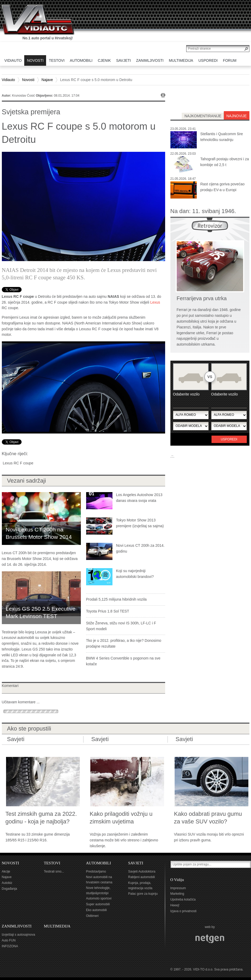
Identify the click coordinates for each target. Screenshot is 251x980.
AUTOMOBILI (99, 863)
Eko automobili (97, 910)
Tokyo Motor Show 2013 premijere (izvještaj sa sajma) (140, 523)
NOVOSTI (11, 863)
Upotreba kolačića (183, 899)
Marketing (177, 894)
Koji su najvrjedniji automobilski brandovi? (135, 574)
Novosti (28, 80)
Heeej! (175, 905)
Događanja (9, 889)
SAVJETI (136, 863)
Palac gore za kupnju (143, 894)
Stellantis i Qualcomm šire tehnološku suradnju (222, 137)
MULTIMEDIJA (57, 926)
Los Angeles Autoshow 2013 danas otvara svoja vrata (139, 498)
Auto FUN (9, 940)
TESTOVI (52, 863)
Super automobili (98, 904)
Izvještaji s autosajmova (19, 935)
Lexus (155, 302)
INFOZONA (10, 946)
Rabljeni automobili (142, 877)
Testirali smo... (54, 871)
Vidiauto (8, 80)
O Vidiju (177, 880)
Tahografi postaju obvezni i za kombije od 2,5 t (225, 162)
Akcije (6, 871)
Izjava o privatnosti (183, 911)
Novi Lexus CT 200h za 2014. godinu (140, 548)
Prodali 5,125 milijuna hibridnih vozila (116, 599)
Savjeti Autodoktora (142, 871)
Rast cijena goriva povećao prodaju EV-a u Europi (223, 187)
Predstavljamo (96, 871)
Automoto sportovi (99, 898)
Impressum (178, 888)
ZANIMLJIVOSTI (17, 926)
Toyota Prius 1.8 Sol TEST (108, 611)
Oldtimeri (92, 916)
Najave (47, 80)
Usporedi (229, 439)
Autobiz (7, 883)
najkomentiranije (203, 116)
